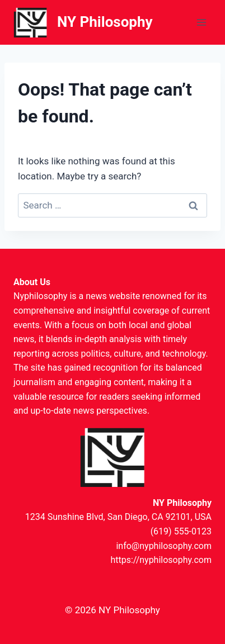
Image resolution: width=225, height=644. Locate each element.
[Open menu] (201, 22)
